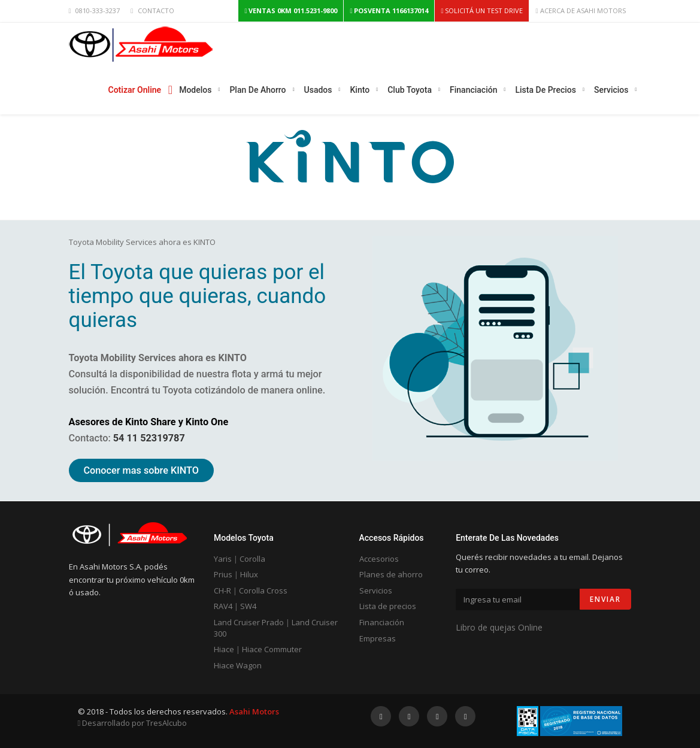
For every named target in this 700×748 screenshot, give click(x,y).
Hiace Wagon (238, 665)
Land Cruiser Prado (249, 622)
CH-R (222, 590)
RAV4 (223, 606)
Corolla (252, 559)
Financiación (382, 622)
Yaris (223, 559)
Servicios (376, 590)
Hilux (249, 574)
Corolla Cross (263, 590)
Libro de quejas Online (499, 627)
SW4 (248, 606)
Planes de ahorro (391, 574)
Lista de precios (388, 606)
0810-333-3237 (98, 10)
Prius (223, 574)
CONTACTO (156, 10)
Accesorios (379, 559)
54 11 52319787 (149, 438)
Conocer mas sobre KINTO (141, 470)
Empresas (378, 638)
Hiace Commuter (272, 649)
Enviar (605, 599)
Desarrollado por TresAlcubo (133, 723)
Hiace (224, 649)
